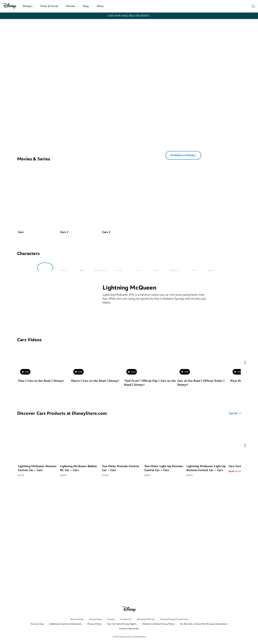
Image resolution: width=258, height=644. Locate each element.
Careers (111, 619)
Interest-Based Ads (129, 629)
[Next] (245, 474)
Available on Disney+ (183, 202)
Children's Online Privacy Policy (158, 624)
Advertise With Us (146, 619)
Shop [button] (86, 6)
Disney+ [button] (28, 6)
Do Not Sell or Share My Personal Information (204, 624)
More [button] (100, 6)
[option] (39, 340)
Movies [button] (71, 6)
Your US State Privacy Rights (122, 624)
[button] (253, 6)
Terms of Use (37, 624)
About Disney (77, 619)
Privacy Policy (94, 624)
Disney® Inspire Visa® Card (174, 619)
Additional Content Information (66, 624)
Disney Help (96, 619)
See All (233, 525)
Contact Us (126, 619)
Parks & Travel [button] (49, 6)
